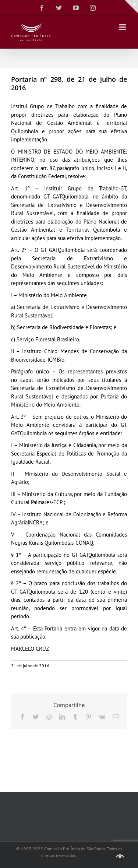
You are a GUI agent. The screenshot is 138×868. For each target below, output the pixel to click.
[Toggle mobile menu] (123, 27)
